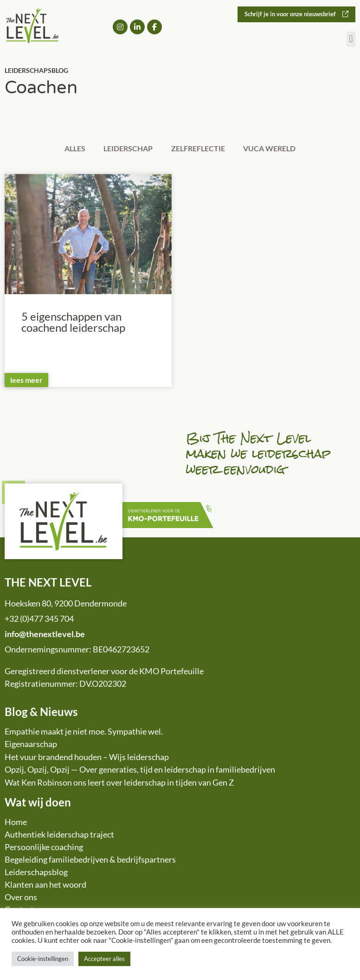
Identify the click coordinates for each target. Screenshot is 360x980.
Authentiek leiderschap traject (59, 836)
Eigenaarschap (31, 745)
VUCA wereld (275, 149)
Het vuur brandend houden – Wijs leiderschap (87, 758)
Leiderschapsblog (36, 873)
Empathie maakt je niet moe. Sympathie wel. (84, 732)
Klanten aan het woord (45, 886)
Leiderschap (127, 149)
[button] (351, 40)
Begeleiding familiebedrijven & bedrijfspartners (90, 861)
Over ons (21, 898)
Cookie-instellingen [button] (43, 959)
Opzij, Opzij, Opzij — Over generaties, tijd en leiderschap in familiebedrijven (140, 771)
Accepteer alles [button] (104, 959)
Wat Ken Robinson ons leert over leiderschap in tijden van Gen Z (119, 783)
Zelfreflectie (200, 149)
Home (16, 823)
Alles (70, 149)
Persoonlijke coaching (44, 848)
